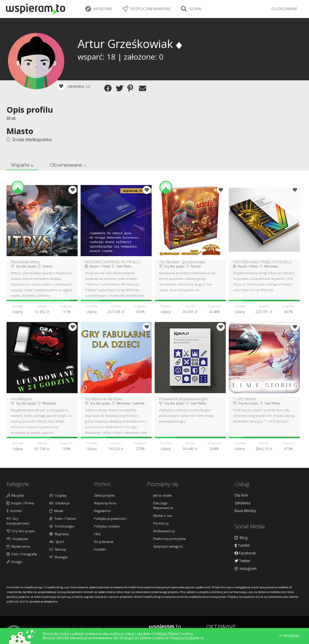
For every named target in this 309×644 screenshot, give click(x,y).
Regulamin (102, 511)
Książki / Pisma (20, 503)
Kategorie (99, 9)
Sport (57, 542)
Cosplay (58, 495)
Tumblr (242, 546)
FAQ (97, 534)
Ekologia (59, 557)
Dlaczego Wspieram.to (163, 505)
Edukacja (59, 503)
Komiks (14, 511)
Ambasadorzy (164, 531)
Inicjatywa (17, 539)
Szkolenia (242, 503)
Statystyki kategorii (168, 546)
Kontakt (100, 549)
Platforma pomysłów (170, 539)
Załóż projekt (104, 495)
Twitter (243, 561)
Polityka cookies (107, 526)
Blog (241, 538)
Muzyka (15, 495)
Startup (58, 549)
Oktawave (221, 627)
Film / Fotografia (22, 554)
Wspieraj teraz (105, 503)
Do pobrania (104, 542)
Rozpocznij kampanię (147, 9)
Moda (56, 511)
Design (14, 562)
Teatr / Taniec (63, 518)
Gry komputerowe (18, 521)
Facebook (245, 553)
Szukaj (191, 9)
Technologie (62, 526)
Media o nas (163, 515)
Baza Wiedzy (245, 511)
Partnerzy (161, 523)
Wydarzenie (18, 546)
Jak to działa (162, 495)
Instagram (246, 569)
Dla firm (241, 495)
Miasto (20, 131)
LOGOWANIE (284, 9)
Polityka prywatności (110, 518)
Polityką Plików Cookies (173, 634)
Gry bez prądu (21, 531)
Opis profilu (30, 110)
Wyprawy (59, 534)
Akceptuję (289, 636)
